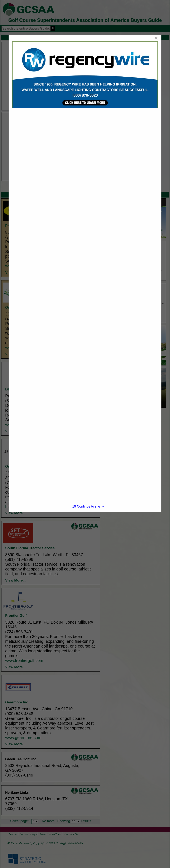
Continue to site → (88, 506)
